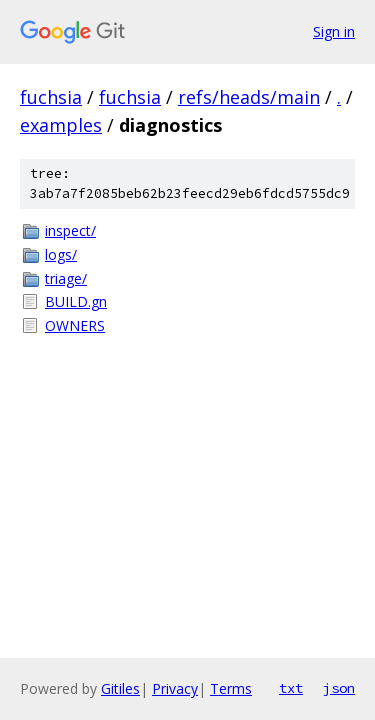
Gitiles (120, 688)
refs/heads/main (249, 97)
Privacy (175, 688)
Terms (231, 688)
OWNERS (75, 325)
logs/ (61, 254)
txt (291, 688)
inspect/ (70, 230)
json (339, 688)
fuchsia (51, 97)
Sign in (334, 31)
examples (61, 125)
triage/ (66, 278)
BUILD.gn (76, 301)
